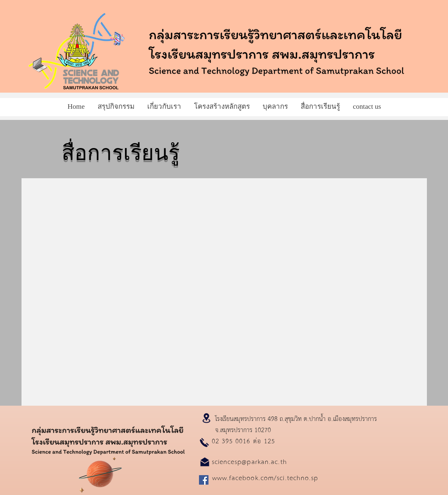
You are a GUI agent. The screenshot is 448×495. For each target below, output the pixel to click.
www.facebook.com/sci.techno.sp (265, 477)
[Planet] (100, 473)
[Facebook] (204, 480)
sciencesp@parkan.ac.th (249, 461)
